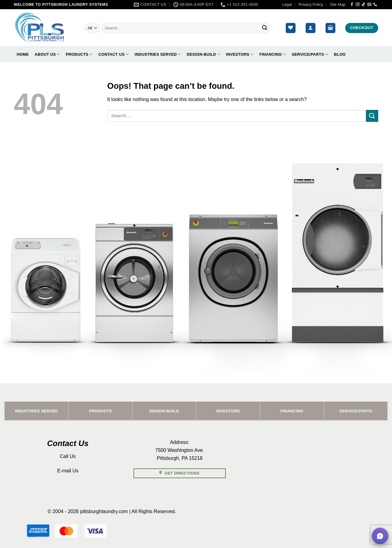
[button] (311, 28)
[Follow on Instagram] (358, 5)
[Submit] (265, 28)
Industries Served (158, 54)
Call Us (68, 456)
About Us (47, 54)
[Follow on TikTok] (364, 5)
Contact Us (113, 54)
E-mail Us (68, 471)
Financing (273, 54)
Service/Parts (310, 54)
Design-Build (204, 54)
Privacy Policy (311, 4)
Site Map (338, 4)
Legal (287, 4)
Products (79, 54)
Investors (240, 54)
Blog (340, 54)
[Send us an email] (369, 5)
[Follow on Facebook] (352, 5)
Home (23, 54)
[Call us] (375, 5)
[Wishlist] (291, 28)
